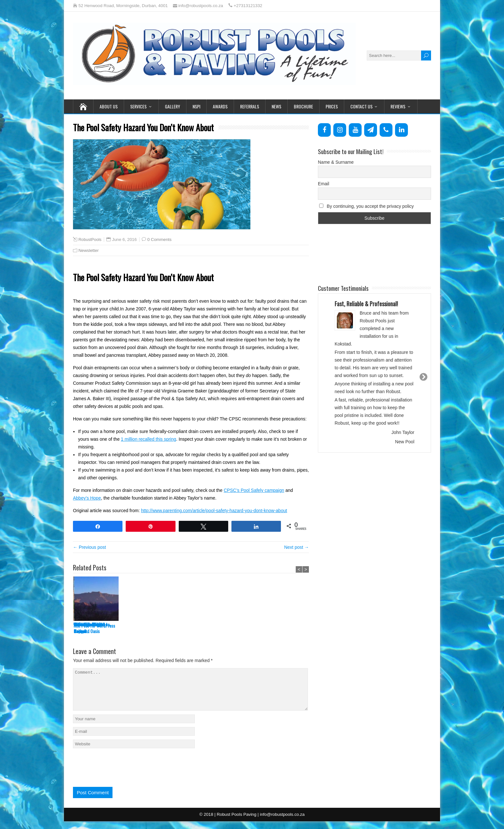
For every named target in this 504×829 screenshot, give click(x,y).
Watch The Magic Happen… (231, 628)
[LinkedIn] (401, 130)
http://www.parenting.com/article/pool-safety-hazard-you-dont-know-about (214, 511)
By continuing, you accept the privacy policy (366, 206)
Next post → (297, 547)
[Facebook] (324, 130)
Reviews (398, 106)
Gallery (172, 106)
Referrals (250, 106)
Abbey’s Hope (87, 498)
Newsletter (89, 250)
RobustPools (90, 240)
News (276, 106)
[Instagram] (340, 130)
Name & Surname (336, 162)
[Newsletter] (371, 130)
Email (324, 184)
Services (138, 106)
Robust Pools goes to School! (282, 628)
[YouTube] (355, 130)
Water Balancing (135, 624)
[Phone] (386, 130)
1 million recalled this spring (148, 439)
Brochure (303, 106)
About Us (109, 106)
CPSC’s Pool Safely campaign (254, 490)
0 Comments (159, 239)
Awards (220, 106)
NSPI (196, 106)
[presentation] (122, 773)
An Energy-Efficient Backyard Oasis (184, 628)
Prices (332, 106)
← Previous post (90, 547)
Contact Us (361, 106)
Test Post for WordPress (94, 626)
